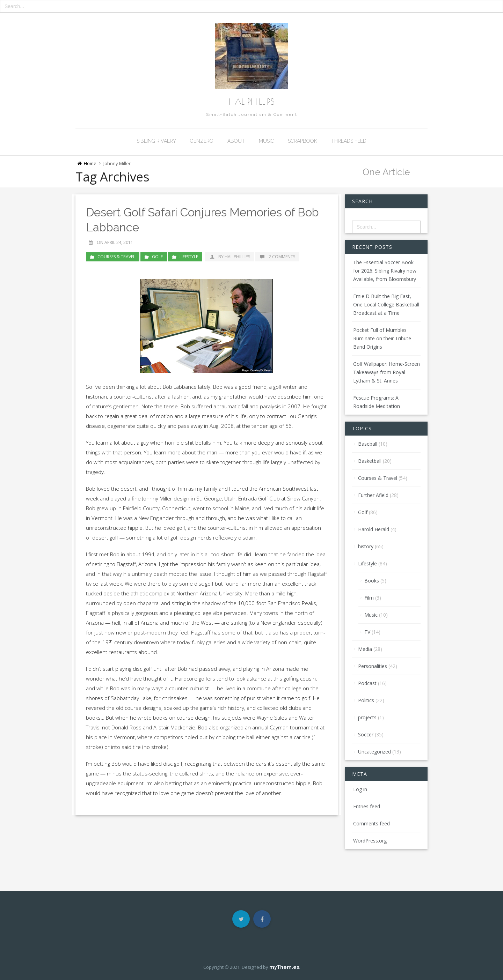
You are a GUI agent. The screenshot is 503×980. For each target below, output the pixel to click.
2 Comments (277, 256)
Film (369, 598)
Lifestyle (189, 256)
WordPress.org (370, 841)
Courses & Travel (116, 256)
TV (367, 632)
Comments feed (371, 823)
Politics (366, 700)
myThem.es (284, 967)
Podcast (367, 683)
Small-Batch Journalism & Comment (252, 114)
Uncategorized (374, 752)
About (236, 141)
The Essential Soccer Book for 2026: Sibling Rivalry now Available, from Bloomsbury (385, 271)
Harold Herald (374, 529)
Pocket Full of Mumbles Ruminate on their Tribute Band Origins (382, 338)
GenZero (202, 141)
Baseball (368, 444)
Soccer (366, 734)
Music (266, 141)
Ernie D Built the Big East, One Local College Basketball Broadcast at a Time (386, 305)
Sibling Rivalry (156, 141)
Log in (360, 789)
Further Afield (373, 495)
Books (372, 581)
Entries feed (367, 806)
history (366, 546)
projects (367, 717)
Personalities (373, 666)
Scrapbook (302, 141)
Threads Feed (349, 141)
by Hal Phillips (230, 256)
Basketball (370, 461)
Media (365, 649)
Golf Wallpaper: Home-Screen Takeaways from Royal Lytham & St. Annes (387, 372)
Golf (157, 256)
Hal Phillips (251, 102)
